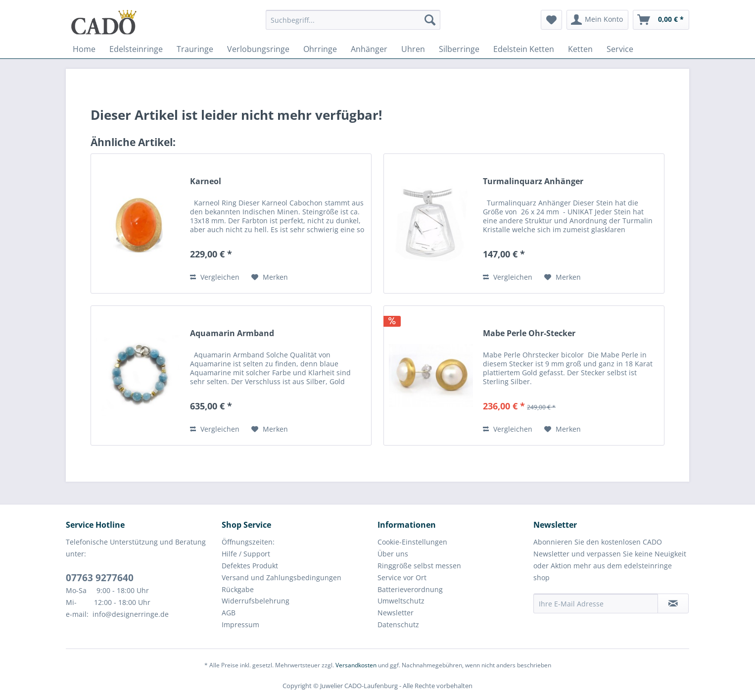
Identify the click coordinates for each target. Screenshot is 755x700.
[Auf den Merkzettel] (270, 277)
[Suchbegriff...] (353, 20)
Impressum (240, 625)
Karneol (206, 181)
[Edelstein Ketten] (524, 49)
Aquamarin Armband (232, 333)
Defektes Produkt (250, 566)
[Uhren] (413, 49)
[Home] (84, 49)
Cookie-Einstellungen (412, 542)
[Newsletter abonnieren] (673, 603)
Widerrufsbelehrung (256, 601)
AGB (229, 613)
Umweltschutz (401, 601)
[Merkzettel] (551, 20)
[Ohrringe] (320, 49)
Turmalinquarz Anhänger (533, 181)
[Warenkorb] (661, 20)
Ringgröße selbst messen (419, 566)
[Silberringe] (459, 49)
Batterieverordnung (410, 589)
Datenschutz (398, 625)
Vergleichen (215, 277)
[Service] (620, 49)
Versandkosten (356, 665)
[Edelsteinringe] (136, 49)
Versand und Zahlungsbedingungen (282, 577)
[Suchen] (430, 20)
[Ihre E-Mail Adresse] (596, 603)
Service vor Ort (402, 577)
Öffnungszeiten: (248, 542)
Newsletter (396, 613)
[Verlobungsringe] (258, 49)
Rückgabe (238, 589)
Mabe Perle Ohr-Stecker (529, 333)
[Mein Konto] (597, 20)
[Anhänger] (369, 49)
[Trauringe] (195, 49)
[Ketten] (580, 49)
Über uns (393, 554)
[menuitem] (353, 25)
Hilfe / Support (246, 554)
